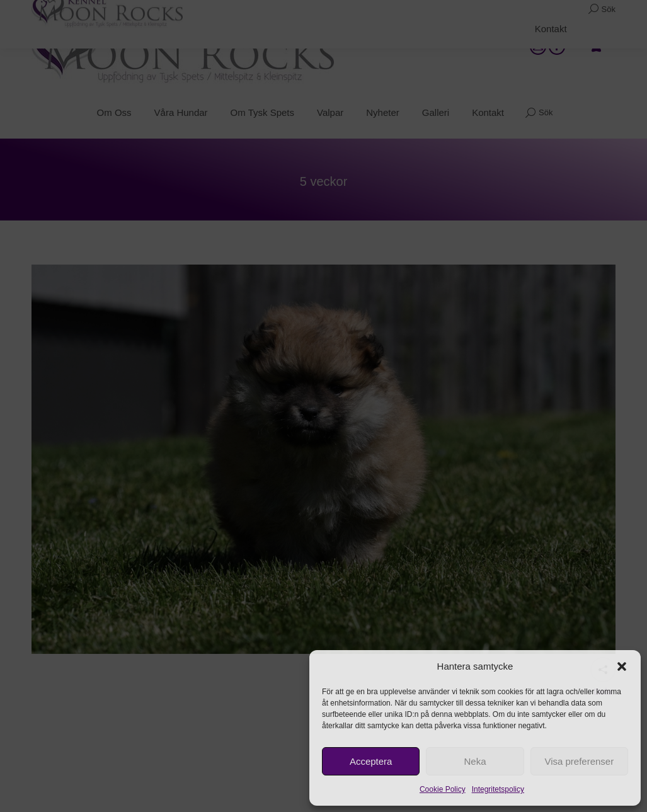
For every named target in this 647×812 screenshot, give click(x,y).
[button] (622, 666)
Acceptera (371, 761)
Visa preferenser (579, 761)
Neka (475, 761)
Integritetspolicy (498, 789)
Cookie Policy (443, 789)
